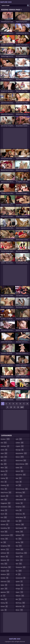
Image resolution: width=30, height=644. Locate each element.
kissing (4, 603)
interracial (5, 581)
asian (4, 453)
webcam (20, 596)
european (5, 521)
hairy (4, 564)
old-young (20, 492)
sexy (19, 546)
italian (4, 585)
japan (4, 589)
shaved (20, 549)
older (19, 496)
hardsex (5, 578)
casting (4, 478)
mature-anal (21, 460)
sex (19, 539)
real (19, 521)
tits (19, 571)
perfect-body (21, 517)
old (18, 485)
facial (4, 532)
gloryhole (5, 560)
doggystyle (6, 503)
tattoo (19, 560)
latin (19, 439)
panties (19, 503)
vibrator (19, 585)
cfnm (4, 482)
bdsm (4, 468)
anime (4, 450)
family (4, 539)
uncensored (21, 578)
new (19, 478)
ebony (4, 510)
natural (20, 471)
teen (19, 564)
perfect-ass (20, 514)
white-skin (20, 606)
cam (4, 475)
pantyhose (20, 507)
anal (4, 443)
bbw (4, 464)
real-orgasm (21, 528)
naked (19, 468)
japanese (5, 592)
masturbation (21, 453)
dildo (4, 500)
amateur (5, 439)
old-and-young (22, 489)
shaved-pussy (21, 553)
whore (19, 610)
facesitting (5, 528)
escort (4, 514)
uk (18, 574)
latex (4, 610)
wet (19, 599)
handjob (5, 571)
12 (18, 407)
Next (22, 407)
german (5, 549)
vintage (19, 589)
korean (4, 606)
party (19, 510)
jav (3, 596)
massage (20, 450)
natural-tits (21, 475)
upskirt (19, 581)
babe (4, 457)
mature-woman (22, 464)
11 (14, 407)
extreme (5, 525)
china (4, 489)
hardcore (5, 574)
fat (3, 542)
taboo (19, 557)
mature (20, 457)
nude (19, 482)
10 (11, 407)
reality (19, 532)
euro (4, 517)
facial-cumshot (7, 535)
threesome (21, 567)
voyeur (19, 592)
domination (6, 507)
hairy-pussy (6, 567)
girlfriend (5, 553)
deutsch (5, 496)
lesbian (20, 443)
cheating (5, 485)
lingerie (20, 446)
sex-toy (20, 542)
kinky (4, 599)
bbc (4, 460)
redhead (20, 535)
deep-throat (6, 492)
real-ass (20, 525)
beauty (4, 471)
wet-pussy (20, 603)
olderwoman (21, 500)
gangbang (5, 546)
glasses (4, 557)
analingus (5, 446)
